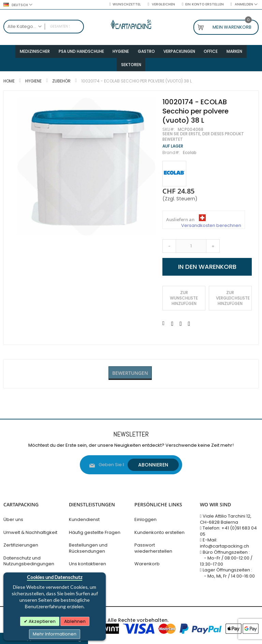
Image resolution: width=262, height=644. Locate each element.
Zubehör (61, 85)
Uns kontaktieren (88, 564)
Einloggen (145, 519)
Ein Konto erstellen (205, 4)
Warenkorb (147, 564)
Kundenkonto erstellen (159, 532)
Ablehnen (75, 621)
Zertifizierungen (21, 545)
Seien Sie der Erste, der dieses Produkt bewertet (203, 141)
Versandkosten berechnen (211, 230)
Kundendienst (84, 519)
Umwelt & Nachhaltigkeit (30, 532)
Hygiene (33, 85)
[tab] (130, 378)
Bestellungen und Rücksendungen (88, 548)
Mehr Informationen (55, 634)
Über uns (13, 519)
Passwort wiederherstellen (153, 548)
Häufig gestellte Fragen (95, 532)
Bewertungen (130, 378)
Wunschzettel (127, 4)
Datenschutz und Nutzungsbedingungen (29, 561)
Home (9, 85)
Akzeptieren (42, 621)
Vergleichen (163, 4)
